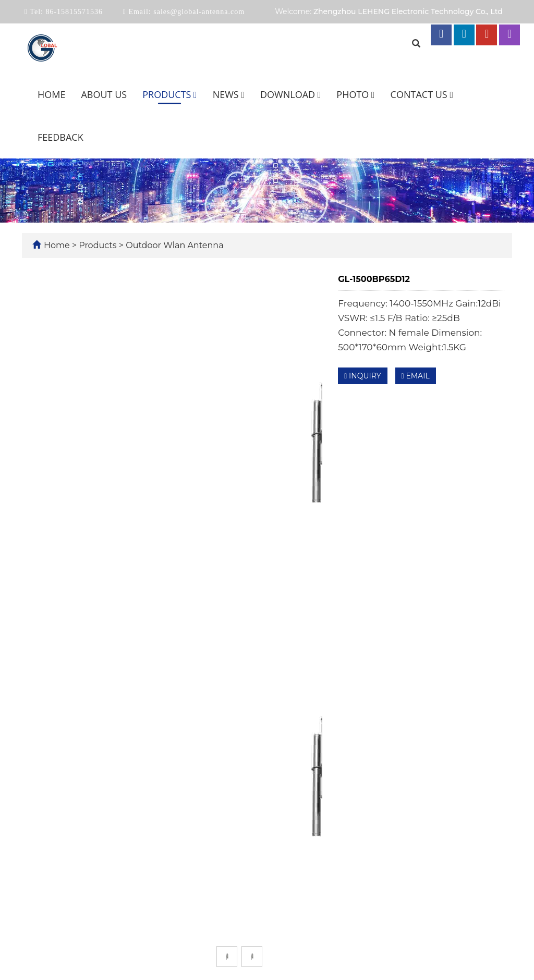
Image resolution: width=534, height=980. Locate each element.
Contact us (422, 94)
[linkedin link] (464, 35)
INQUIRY (362, 376)
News (229, 94)
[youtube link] (487, 35)
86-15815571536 (73, 12)
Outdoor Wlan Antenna (174, 245)
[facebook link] (441, 35)
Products (170, 94)
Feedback (60, 137)
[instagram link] (509, 35)
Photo (355, 94)
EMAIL (416, 376)
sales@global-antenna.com (198, 12)
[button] (195, 94)
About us (104, 94)
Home (51, 94)
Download (290, 94)
